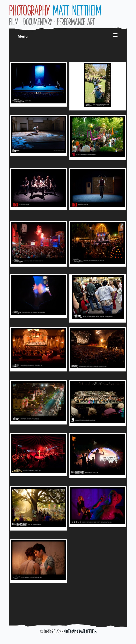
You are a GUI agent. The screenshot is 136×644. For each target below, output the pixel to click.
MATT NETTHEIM (55, 10)
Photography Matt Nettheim (80, 631)
